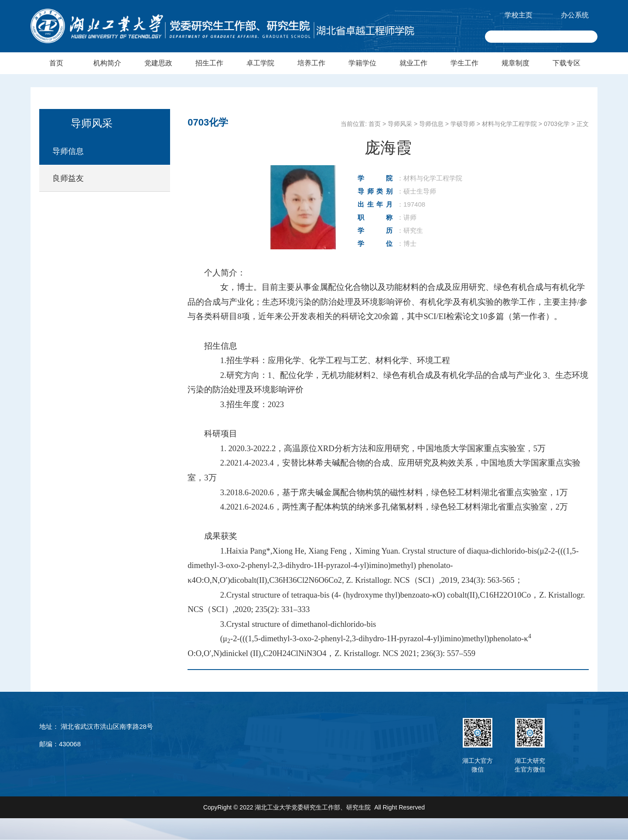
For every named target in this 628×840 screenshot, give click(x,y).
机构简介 (107, 63)
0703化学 (557, 124)
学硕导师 (463, 124)
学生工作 (464, 63)
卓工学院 (260, 63)
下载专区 (567, 63)
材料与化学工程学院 (509, 124)
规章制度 (515, 63)
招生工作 (209, 63)
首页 (56, 63)
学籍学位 (362, 63)
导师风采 (400, 124)
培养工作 (311, 63)
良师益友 (68, 178)
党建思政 (158, 63)
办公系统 (575, 15)
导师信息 (68, 151)
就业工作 (413, 63)
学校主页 (519, 15)
